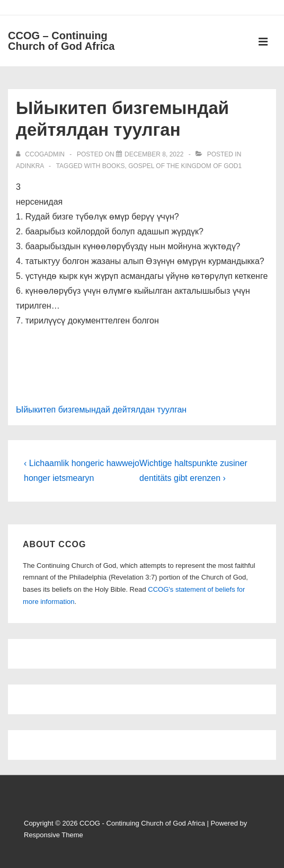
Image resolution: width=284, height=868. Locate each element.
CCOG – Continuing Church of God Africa (61, 41)
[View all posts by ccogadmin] (41, 154)
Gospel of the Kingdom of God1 (185, 166)
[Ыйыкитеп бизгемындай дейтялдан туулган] (154, 154)
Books (114, 166)
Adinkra (30, 166)
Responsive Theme (54, 835)
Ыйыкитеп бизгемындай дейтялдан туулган (101, 410)
